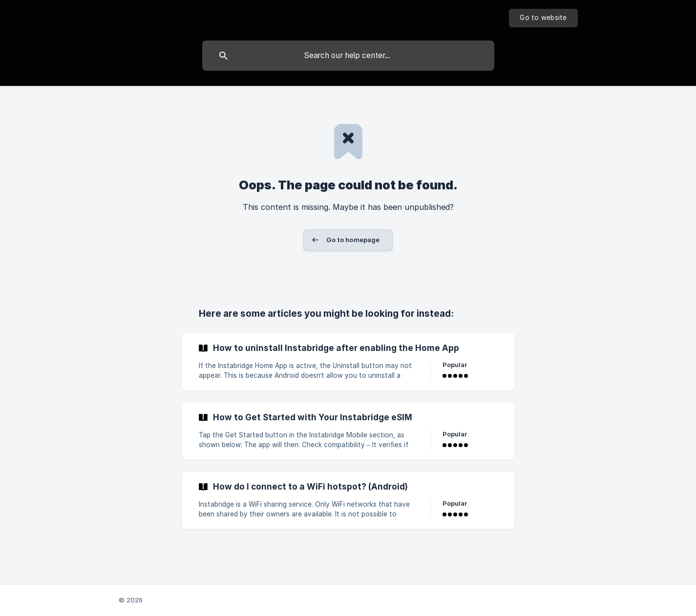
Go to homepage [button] (353, 240)
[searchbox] (348, 56)
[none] (543, 18)
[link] (348, 362)
